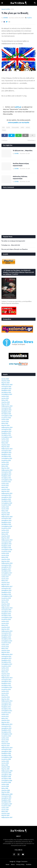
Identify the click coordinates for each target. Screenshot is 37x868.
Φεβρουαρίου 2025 (7, 406)
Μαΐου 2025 (5, 400)
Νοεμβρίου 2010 (6, 730)
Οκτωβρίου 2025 (6, 392)
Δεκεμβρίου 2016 (6, 590)
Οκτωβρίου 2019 (6, 524)
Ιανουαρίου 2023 (6, 451)
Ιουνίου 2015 (5, 623)
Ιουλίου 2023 (5, 439)
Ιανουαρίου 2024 (6, 429)
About (13, 864)
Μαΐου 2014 (5, 649)
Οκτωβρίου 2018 (6, 548)
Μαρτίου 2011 (5, 722)
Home (7, 864)
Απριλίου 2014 (6, 651)
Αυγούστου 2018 (6, 552)
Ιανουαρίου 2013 (6, 680)
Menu (2, 3)
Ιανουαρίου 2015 (6, 633)
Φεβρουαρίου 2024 (7, 427)
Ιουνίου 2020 (5, 509)
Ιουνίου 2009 (5, 763)
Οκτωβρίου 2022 (6, 456)
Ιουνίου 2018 (5, 555)
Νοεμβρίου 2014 (6, 637)
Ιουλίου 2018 (5, 553)
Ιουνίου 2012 (5, 693)
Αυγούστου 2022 (6, 460)
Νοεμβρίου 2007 (6, 800)
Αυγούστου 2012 (6, 689)
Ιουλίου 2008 (5, 784)
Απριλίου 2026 (6, 381)
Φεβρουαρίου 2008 (7, 794)
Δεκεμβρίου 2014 (6, 635)
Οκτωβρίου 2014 (6, 639)
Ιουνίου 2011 (5, 716)
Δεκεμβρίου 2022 (6, 453)
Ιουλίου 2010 (5, 738)
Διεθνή (22, 127)
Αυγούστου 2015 (6, 619)
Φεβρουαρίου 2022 (7, 470)
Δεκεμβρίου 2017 (6, 567)
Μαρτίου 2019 (5, 538)
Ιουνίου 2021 (5, 486)
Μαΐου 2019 (5, 534)
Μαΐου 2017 (5, 581)
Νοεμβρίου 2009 (6, 753)
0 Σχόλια (29, 18)
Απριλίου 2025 (6, 402)
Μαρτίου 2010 (5, 746)
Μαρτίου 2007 (5, 815)
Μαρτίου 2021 (5, 491)
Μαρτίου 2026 (5, 383)
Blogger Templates (22, 861)
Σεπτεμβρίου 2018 (7, 550)
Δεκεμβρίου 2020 (6, 497)
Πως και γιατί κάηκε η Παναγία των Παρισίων (15, 249)
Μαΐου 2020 (5, 511)
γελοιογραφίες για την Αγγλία (19, 122)
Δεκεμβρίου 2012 (6, 682)
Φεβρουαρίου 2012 (7, 701)
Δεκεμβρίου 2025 (6, 389)
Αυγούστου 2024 (6, 418)
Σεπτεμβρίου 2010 (7, 734)
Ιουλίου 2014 (5, 645)
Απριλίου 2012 (6, 697)
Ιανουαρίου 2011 (6, 726)
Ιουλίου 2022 (5, 462)
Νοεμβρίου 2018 (6, 546)
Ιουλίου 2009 (5, 761)
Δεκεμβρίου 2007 (6, 798)
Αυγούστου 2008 (6, 782)
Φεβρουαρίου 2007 (7, 817)
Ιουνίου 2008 (5, 786)
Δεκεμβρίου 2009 (6, 751)
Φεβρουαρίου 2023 (7, 449)
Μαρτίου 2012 (5, 699)
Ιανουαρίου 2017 (6, 588)
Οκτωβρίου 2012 (6, 685)
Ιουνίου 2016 (5, 600)
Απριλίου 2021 (6, 489)
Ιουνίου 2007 (5, 810)
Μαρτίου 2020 (5, 515)
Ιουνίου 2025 (5, 398)
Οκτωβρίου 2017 (6, 571)
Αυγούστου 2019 (6, 528)
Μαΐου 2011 (5, 718)
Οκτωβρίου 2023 (6, 435)
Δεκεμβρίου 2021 (6, 474)
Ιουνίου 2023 (5, 441)
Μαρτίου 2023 (5, 447)
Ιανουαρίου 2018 (6, 565)
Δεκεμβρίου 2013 (6, 658)
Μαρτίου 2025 (5, 404)
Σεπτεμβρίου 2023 (7, 437)
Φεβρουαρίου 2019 (7, 540)
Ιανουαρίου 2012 (6, 703)
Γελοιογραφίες (15, 127)
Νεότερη (5, 140)
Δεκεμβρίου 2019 (6, 520)
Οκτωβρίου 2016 (6, 594)
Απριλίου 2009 (6, 767)
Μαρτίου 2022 (5, 468)
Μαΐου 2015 (5, 625)
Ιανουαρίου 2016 (6, 610)
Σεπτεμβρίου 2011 (7, 711)
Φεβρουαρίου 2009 (7, 771)
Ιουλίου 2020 (5, 507)
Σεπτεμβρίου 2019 (7, 526)
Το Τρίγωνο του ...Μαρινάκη (23, 150)
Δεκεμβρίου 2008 (6, 775)
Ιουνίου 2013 (5, 670)
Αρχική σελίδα (6, 9)
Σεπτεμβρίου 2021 (7, 480)
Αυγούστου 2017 (6, 575)
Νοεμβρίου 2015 (6, 614)
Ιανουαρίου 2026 (6, 387)
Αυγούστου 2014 (6, 643)
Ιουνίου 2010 (5, 740)
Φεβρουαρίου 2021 (7, 493)
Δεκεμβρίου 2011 (6, 705)
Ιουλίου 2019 (5, 530)
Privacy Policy (20, 864)
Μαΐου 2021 (5, 487)
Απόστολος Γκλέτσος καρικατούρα (20, 177)
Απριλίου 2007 (6, 814)
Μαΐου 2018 (5, 557)
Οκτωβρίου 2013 (6, 662)
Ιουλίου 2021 (5, 484)
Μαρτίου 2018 (5, 561)
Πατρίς (4, 130)
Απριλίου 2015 (6, 627)
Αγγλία (8, 127)
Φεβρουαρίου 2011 (7, 724)
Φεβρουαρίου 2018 (7, 563)
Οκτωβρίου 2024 (6, 414)
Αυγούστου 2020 (6, 505)
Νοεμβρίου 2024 (6, 412)
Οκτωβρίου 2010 (6, 732)
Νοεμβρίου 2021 (6, 476)
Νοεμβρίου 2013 (6, 660)
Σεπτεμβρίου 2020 (7, 503)
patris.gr (18, 107)
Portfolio (29, 864)
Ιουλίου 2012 (5, 691)
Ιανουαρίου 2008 (6, 796)
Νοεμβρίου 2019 (6, 522)
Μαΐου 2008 (5, 788)
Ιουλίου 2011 (5, 714)
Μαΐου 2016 (5, 602)
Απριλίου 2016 (6, 604)
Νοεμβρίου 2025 (6, 390)
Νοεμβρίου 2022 (6, 455)
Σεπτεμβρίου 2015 (7, 618)
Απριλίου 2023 (6, 445)
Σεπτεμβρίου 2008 (7, 781)
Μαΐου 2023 (5, 443)
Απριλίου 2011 (6, 720)
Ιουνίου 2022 (5, 464)
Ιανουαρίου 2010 (6, 749)
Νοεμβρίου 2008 (6, 777)
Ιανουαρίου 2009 (6, 773)
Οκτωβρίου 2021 (6, 478)
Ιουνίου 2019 (5, 532)
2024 (12, 9)
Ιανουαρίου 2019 (6, 542)
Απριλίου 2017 (6, 583)
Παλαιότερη (31, 140)
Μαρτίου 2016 (5, 606)
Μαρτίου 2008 (5, 792)
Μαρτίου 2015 (5, 629)
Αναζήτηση (35, 3)
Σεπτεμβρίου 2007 (7, 804)
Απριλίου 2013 (6, 674)
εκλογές (28, 127)
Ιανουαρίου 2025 (6, 408)
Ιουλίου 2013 (5, 668)
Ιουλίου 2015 (5, 621)
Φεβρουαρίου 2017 (7, 586)
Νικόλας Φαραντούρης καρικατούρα (21, 164)
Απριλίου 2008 (6, 790)
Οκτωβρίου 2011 (6, 709)
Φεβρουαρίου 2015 (7, 631)
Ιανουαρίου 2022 (6, 472)
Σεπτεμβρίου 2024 (7, 416)
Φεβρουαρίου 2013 (7, 678)
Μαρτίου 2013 (5, 676)
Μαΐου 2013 (5, 672)
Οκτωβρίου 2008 (6, 779)
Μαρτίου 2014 (5, 652)
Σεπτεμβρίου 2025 (7, 394)
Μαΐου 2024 (5, 423)
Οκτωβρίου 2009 (6, 755)
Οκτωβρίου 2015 (6, 616)
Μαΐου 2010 (5, 742)
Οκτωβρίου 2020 (6, 501)
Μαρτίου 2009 (5, 769)
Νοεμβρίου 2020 (6, 499)
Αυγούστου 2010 (6, 736)
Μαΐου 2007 (5, 812)
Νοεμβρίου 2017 (6, 569)
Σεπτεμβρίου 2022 (7, 458)
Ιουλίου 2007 (5, 808)
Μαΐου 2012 (5, 695)
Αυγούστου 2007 (6, 806)
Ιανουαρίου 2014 (6, 656)
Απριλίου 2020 (6, 513)
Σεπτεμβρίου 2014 (7, 641)
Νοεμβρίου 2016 (6, 592)
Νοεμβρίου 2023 (6, 433)
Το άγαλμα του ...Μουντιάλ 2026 (11, 245)
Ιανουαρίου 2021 (6, 495)
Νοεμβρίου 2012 (6, 683)
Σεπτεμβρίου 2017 (7, 573)
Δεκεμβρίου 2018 (6, 544)
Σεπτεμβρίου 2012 (7, 687)
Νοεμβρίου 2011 (6, 707)
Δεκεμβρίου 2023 (6, 431)
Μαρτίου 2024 (5, 425)
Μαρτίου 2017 (5, 585)
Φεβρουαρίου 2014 (7, 654)
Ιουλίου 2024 (5, 420)
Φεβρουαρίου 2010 (7, 748)
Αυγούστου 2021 (6, 482)
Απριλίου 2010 (6, 744)
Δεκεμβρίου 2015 (6, 612)
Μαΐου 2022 (5, 466)
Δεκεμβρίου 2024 (6, 410)
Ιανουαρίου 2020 (6, 518)
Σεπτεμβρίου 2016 (7, 596)
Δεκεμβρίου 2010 (6, 728)
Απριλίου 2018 (6, 559)
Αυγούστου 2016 (6, 598)
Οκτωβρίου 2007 (6, 802)
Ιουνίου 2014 (5, 647)
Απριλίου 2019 (6, 536)
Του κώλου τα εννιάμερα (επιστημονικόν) (13, 241)
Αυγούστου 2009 (6, 759)
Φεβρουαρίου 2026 (7, 385)
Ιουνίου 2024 (5, 422)
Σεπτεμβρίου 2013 (7, 664)
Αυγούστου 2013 (6, 666)
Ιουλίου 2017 (5, 577)
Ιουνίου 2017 (5, 579)
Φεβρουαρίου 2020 (7, 517)
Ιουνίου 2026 (5, 379)
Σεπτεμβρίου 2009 (7, 757)
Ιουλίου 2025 (5, 396)
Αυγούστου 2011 (6, 713)
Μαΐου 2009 (5, 765)
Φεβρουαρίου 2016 (7, 608)
